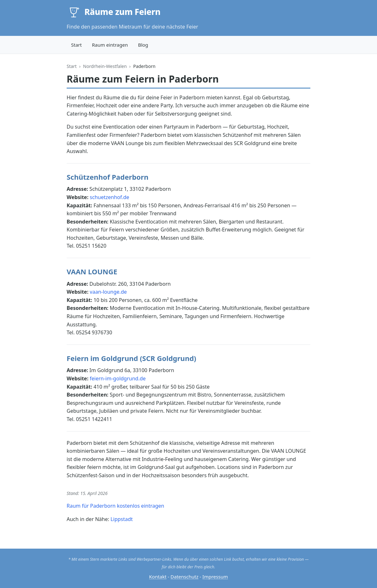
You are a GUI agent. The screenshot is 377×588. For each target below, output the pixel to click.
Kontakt (158, 577)
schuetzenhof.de (109, 197)
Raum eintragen (110, 45)
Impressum (215, 577)
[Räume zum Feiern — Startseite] (114, 12)
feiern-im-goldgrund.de (118, 378)
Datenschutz (184, 577)
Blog (143, 45)
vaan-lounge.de (108, 292)
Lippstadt (122, 519)
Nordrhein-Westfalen (105, 66)
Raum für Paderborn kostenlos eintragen (115, 506)
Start (76, 45)
